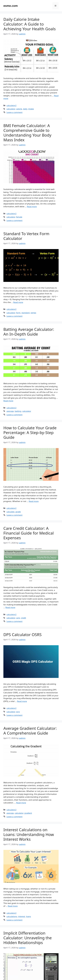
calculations (12, 916)
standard (26, 313)
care (18, 618)
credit (23, 618)
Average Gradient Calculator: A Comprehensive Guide (30, 731)
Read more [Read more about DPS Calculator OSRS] (22, 701)
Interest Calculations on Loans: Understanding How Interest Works (29, 834)
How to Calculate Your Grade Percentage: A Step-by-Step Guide (30, 433)
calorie (19, 109)
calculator (11, 109)
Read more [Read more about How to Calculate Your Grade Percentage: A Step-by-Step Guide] (34, 501)
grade (18, 512)
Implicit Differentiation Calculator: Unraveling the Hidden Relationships (28, 938)
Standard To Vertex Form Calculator (26, 236)
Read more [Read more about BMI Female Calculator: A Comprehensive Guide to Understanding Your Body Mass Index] (32, 207)
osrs (18, 712)
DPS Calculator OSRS (23, 635)
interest (22, 916)
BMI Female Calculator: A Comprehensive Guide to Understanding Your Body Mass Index (27, 133)
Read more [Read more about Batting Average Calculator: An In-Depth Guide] (8, 401)
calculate (10, 512)
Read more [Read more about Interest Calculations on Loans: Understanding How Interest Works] (13, 906)
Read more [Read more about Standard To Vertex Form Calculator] (18, 302)
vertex (33, 313)
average (10, 411)
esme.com (11, 6)
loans (28, 916)
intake (31, 109)
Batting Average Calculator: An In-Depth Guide (29, 332)
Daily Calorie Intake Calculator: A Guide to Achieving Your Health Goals (30, 24)
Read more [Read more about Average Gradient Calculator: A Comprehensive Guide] (21, 803)
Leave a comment (14, 112)
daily (25, 109)
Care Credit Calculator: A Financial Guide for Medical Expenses (29, 533)
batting (18, 411)
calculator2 (11, 105)
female (19, 217)
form (18, 313)
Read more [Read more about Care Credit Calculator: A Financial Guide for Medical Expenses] (10, 607)
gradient (28, 813)
